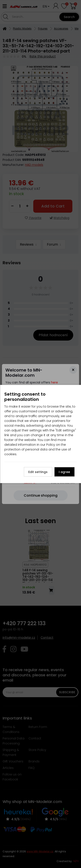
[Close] (73, 370)
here (54, 382)
